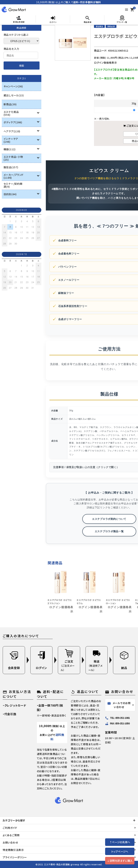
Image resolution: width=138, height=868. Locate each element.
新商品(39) (10, 104)
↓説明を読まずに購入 (120, 861)
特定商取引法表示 (13, 850)
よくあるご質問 (11, 835)
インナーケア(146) (11, 140)
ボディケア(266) (13, 122)
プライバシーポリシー (15, 857)
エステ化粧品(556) (11, 113)
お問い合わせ (10, 842)
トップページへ (120, 851)
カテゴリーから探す (14, 820)
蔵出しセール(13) (14, 95)
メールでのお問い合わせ (119, 705)
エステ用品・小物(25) (13, 158)
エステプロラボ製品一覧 (109, 531)
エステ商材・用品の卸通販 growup (62, 864)
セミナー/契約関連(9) (13, 185)
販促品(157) (11, 167)
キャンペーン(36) (13, 86)
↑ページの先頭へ (120, 842)
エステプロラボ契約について (109, 519)
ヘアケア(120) (12, 131)
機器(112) (10, 149)
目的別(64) (10, 194)
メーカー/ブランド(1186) (14, 176)
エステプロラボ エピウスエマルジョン (60, 602)
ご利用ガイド (10, 828)
